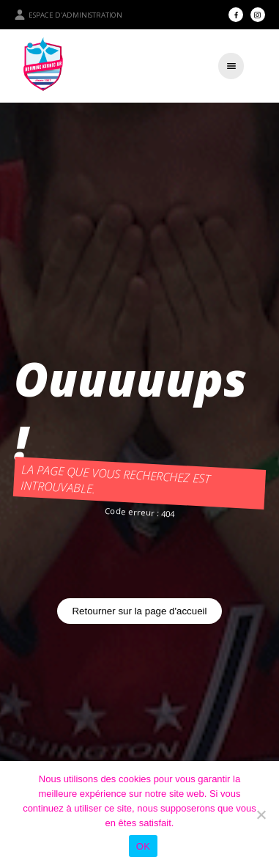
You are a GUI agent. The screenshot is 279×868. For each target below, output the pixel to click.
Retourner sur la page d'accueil (139, 611)
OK (143, 846)
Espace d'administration (68, 15)
